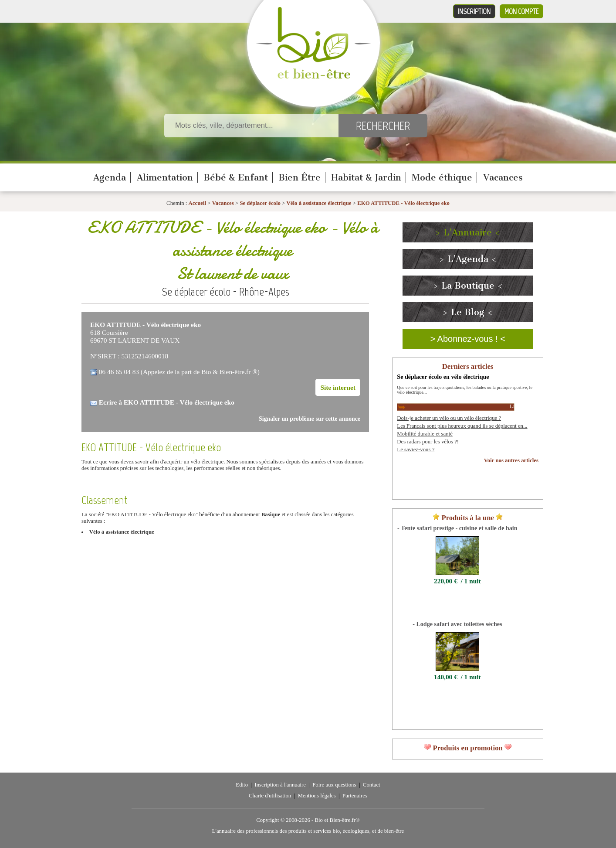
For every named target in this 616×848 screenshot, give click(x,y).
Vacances (503, 177)
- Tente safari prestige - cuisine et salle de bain (457, 528)
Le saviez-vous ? (416, 450)
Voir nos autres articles (511, 460)
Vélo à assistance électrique (319, 203)
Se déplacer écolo (260, 203)
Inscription (474, 11)
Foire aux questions (334, 785)
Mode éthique (442, 177)
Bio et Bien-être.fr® (337, 820)
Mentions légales (317, 796)
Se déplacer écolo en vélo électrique (443, 377)
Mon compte (521, 11)
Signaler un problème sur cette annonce (310, 419)
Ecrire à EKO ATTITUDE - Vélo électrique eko (167, 402)
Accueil (198, 203)
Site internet (338, 387)
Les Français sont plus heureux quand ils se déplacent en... (462, 426)
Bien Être (300, 177)
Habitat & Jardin (366, 177)
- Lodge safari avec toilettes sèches (457, 624)
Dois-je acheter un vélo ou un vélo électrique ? (449, 418)
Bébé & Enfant (236, 177)
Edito (242, 785)
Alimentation (165, 177)
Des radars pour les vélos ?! (428, 442)
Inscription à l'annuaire (280, 785)
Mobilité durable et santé (425, 434)
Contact (372, 785)
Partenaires (355, 796)
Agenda (110, 177)
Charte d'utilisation (270, 796)
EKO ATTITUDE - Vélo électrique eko (403, 203)
